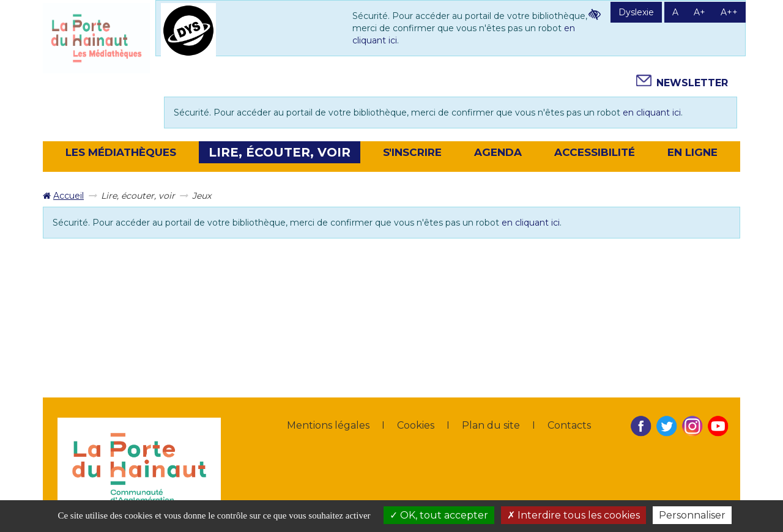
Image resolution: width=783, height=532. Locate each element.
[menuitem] (63, 196)
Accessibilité (595, 152)
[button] (121, 152)
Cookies (416, 425)
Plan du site (491, 425)
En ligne (692, 152)
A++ (729, 12)
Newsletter (692, 83)
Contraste (595, 14)
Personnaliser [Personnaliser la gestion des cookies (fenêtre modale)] (692, 515)
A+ (700, 12)
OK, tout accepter (439, 515)
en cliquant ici (652, 113)
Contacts (569, 425)
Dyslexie (636, 12)
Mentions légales (328, 425)
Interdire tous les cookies (573, 515)
